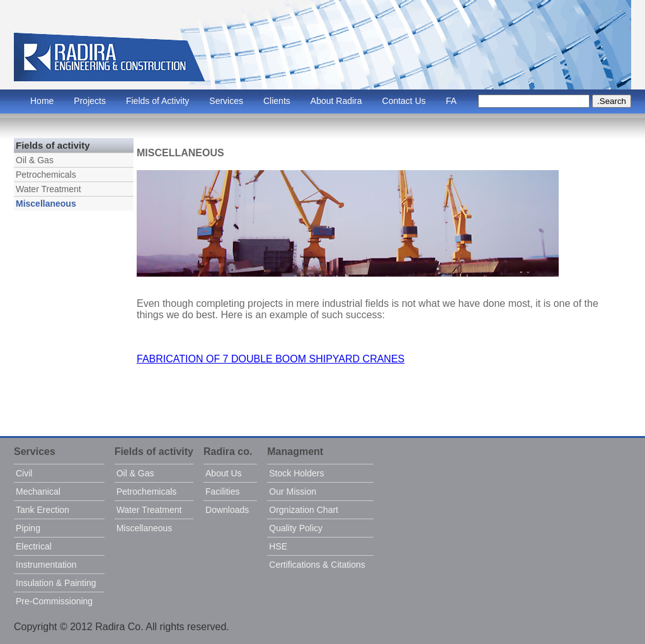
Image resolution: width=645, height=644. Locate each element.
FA (451, 101)
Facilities (222, 492)
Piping (28, 528)
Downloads (227, 510)
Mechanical (38, 492)
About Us (224, 473)
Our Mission (293, 492)
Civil (24, 473)
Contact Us (404, 101)
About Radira (336, 101)
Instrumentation (46, 565)
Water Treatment (49, 189)
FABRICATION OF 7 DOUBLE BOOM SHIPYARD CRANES (271, 359)
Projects (90, 101)
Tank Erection (43, 510)
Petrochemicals (46, 175)
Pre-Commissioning (54, 601)
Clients (277, 101)
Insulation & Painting (56, 583)
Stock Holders (296, 473)
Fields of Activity (157, 101)
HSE (278, 546)
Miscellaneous (46, 204)
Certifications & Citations (317, 565)
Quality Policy (296, 528)
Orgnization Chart (304, 510)
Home (42, 101)
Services (226, 101)
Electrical (34, 546)
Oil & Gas (35, 160)
